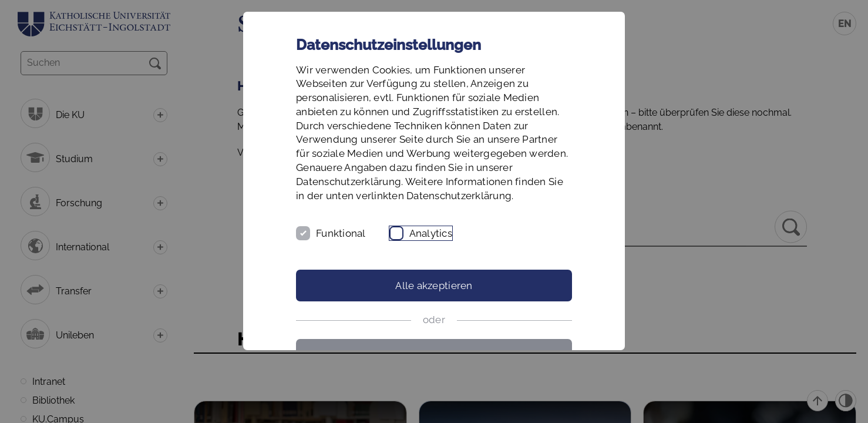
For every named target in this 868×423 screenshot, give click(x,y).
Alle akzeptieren (434, 286)
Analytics (431, 233)
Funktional (341, 233)
